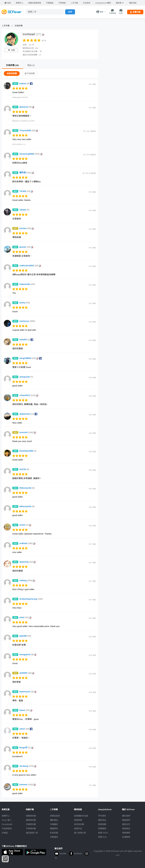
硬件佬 (27, 173)
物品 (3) (31, 65)
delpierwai (28, 414)
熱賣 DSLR (103, 833)
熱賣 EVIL (103, 837)
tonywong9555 (31, 154)
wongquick (28, 654)
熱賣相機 (102, 824)
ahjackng (28, 562)
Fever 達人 (7, 820)
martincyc (27, 321)
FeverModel (7, 824)
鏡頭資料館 (31, 820)
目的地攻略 (79, 824)
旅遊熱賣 (78, 820)
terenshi (28, 432)
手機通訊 (54, 824)
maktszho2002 (30, 265)
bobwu (26, 83)
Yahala (24, 210)
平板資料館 (31, 829)
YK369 (26, 191)
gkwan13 (27, 107)
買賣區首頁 (55, 816)
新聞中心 (6, 816)
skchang (28, 766)
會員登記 (126, 829)
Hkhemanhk (27, 488)
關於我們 (126, 816)
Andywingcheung (31, 599)
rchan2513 (29, 395)
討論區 (5, 833)
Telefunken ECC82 (20, 97)
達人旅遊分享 (80, 833)
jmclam (27, 228)
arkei (25, 617)
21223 (25, 525)
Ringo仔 (26, 747)
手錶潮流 (54, 837)
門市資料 (102, 816)
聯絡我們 (126, 820)
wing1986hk (31, 358)
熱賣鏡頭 (102, 829)
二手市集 (6, 26)
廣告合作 (126, 824)
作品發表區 (7, 829)
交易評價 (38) (12, 65)
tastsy (25, 303)
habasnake (27, 284)
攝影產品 (54, 820)
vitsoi (26, 729)
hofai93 (26, 340)
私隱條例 (126, 837)
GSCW (24, 469)
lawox (26, 710)
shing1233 (26, 377)
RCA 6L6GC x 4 (19, 144)
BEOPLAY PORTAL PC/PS (23, 121)
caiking (27, 580)
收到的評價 (12, 73)
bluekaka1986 (28, 451)
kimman (28, 784)
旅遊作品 (78, 829)
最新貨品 (102, 820)
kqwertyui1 (28, 692)
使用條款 (126, 833)
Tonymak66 (29, 130)
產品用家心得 (32, 833)
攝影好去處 (81, 816)
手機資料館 (31, 824)
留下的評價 (30, 73)
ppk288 (25, 636)
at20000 (27, 673)
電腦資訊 (54, 829)
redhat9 (27, 543)
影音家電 (54, 833)
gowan (26, 247)
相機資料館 (31, 816)
